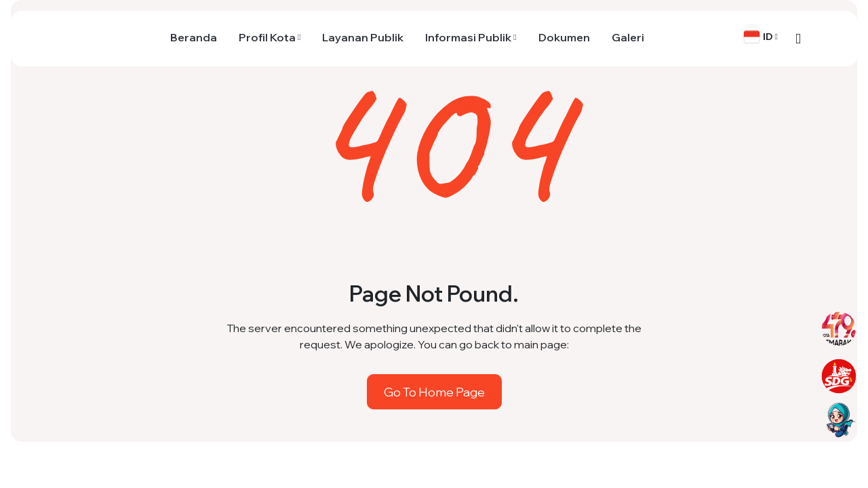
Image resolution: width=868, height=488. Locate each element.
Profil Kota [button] (267, 37)
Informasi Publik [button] (468, 37)
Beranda (194, 37)
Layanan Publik (363, 37)
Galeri (628, 37)
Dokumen (564, 37)
